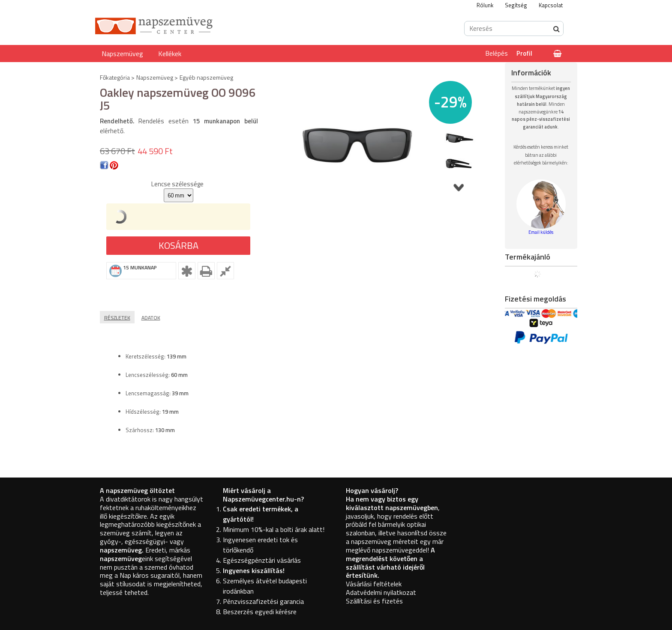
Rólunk (485, 5)
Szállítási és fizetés (374, 601)
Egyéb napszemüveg (206, 77)
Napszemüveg (122, 54)
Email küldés (541, 232)
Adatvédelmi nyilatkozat (381, 592)
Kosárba (178, 245)
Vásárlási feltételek (374, 584)
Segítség (516, 5)
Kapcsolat (551, 5)
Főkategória (115, 77)
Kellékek (170, 54)
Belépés (497, 53)
